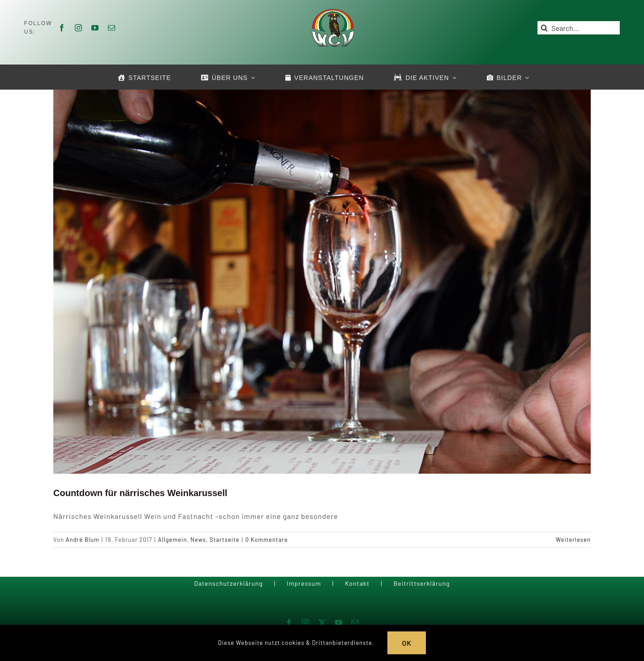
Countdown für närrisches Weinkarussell (140, 493)
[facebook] (62, 28)
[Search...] (579, 28)
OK (407, 643)
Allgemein (172, 540)
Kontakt (357, 583)
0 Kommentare (267, 540)
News (198, 540)
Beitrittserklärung (421, 583)
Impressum (304, 583)
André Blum (83, 540)
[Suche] (544, 28)
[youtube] (95, 28)
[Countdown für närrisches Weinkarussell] (322, 280)
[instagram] (79, 28)
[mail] (112, 28)
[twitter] (322, 622)
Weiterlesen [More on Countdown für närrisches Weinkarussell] (573, 540)
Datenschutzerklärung (228, 583)
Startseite (225, 540)
